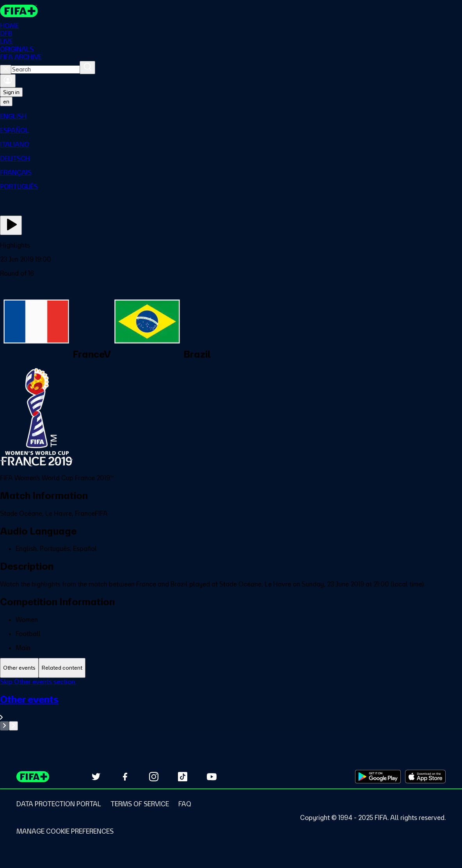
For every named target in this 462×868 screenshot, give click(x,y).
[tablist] (231, 668)
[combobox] (45, 70)
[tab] (19, 668)
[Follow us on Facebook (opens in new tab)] (125, 777)
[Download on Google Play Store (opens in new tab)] (378, 777)
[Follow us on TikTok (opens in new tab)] (183, 777)
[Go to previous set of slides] (4, 726)
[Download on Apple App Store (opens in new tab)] (425, 777)
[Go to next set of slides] (13, 726)
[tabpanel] (231, 704)
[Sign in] (8, 81)
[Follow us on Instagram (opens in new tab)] (154, 777)
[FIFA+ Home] (19, 11)
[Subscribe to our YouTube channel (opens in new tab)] (211, 777)
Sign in (11, 92)
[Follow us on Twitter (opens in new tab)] (96, 777)
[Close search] (6, 70)
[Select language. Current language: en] (6, 102)
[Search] (87, 68)
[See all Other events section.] (231, 707)
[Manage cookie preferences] (65, 831)
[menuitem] (231, 116)
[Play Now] (11, 225)
